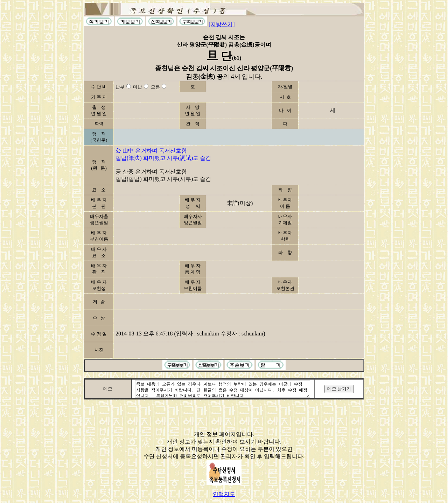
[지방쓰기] (222, 24)
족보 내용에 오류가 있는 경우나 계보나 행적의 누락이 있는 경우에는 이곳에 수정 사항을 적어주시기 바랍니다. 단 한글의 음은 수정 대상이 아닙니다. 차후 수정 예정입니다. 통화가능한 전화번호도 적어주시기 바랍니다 (223, 389)
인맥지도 (224, 494)
